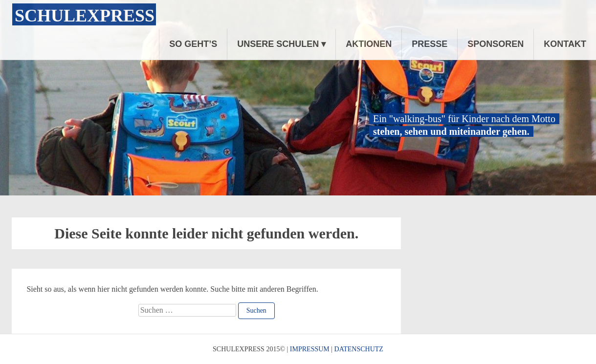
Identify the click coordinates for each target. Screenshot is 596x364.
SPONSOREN (496, 44)
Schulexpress (85, 16)
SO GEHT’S (193, 44)
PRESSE (430, 44)
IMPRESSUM (310, 349)
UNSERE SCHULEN (278, 44)
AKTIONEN (369, 44)
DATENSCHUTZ (359, 349)
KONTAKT (565, 44)
